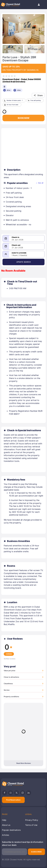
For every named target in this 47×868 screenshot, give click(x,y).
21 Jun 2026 (17, 248)
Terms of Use (31, 825)
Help (4, 820)
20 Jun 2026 (18, 240)
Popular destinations (11, 830)
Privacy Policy (32, 820)
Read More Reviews (24, 763)
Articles (5, 835)
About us (6, 825)
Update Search (24, 262)
